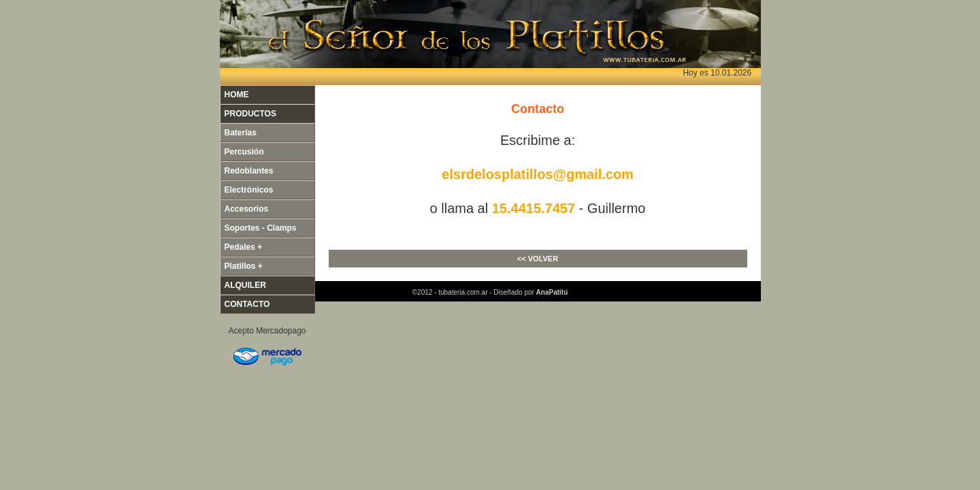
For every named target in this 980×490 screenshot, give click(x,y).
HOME (237, 95)
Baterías (241, 133)
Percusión (244, 152)
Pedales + (244, 247)
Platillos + (244, 266)
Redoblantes (249, 171)
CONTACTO (247, 304)
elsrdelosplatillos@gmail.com (538, 174)
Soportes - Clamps (261, 228)
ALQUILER (245, 285)
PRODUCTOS (250, 114)
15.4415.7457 (534, 208)
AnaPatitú (552, 292)
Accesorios (247, 209)
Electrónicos (249, 190)
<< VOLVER (538, 259)
